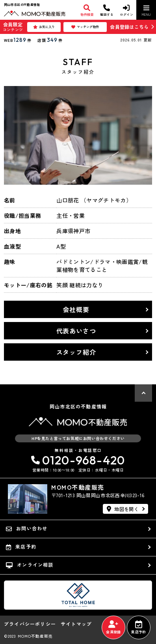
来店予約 (138, 627)
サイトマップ (76, 624)
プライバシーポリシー (30, 624)
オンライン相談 (30, 565)
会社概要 (76, 309)
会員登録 (113, 627)
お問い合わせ (27, 528)
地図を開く (123, 509)
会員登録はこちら (129, 27)
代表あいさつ (76, 331)
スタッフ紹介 (76, 352)
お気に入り (44, 27)
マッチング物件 (85, 27)
